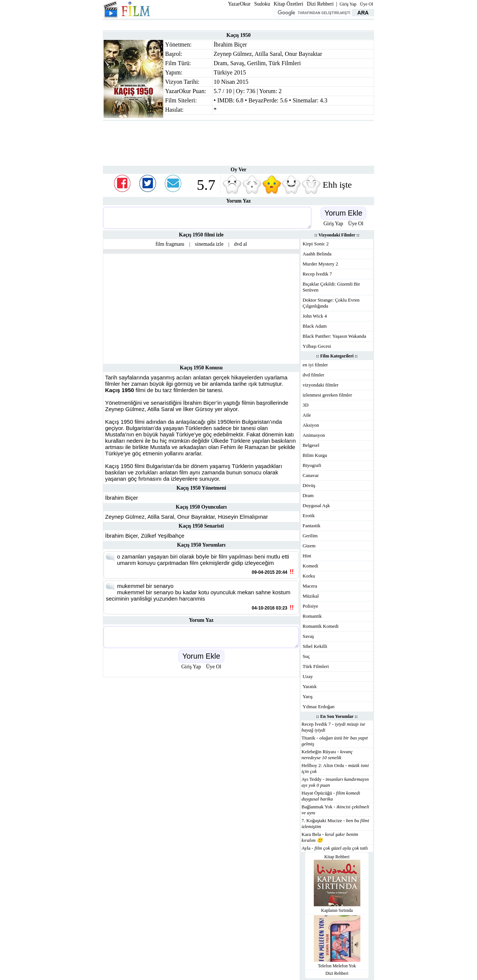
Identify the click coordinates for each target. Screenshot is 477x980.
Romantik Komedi (320, 626)
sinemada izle (209, 244)
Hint (307, 556)
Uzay (308, 676)
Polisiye (310, 606)
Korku (309, 576)
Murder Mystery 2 (320, 264)
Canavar (311, 475)
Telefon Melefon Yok (337, 966)
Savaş (237, 63)
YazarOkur (239, 4)
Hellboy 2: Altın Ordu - (335, 768)
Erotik (309, 516)
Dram (220, 63)
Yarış (308, 696)
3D (306, 405)
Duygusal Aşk (316, 505)
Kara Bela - (330, 837)
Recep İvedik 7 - (333, 727)
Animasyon (314, 435)
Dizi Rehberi (320, 4)
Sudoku (262, 4)
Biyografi (312, 465)
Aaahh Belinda (317, 254)
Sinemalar (305, 100)
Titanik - (335, 741)
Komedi (310, 566)
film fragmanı (170, 244)
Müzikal (311, 596)
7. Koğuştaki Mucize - (335, 823)
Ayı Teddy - (335, 782)
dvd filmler (313, 375)
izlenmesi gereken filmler (327, 395)
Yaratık (310, 686)
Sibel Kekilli (315, 646)
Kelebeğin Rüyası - (327, 755)
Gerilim (256, 63)
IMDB (225, 100)
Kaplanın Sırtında (337, 910)
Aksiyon (311, 425)
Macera (310, 586)
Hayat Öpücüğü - (331, 796)
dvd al (241, 244)
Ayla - (335, 848)
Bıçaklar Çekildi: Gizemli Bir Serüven (331, 287)
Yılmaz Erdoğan (319, 707)
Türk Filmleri (285, 63)
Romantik (312, 616)
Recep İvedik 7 (317, 274)
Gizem (309, 546)
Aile (307, 415)
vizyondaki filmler (320, 385)
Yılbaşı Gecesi (317, 346)
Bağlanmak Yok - (335, 810)
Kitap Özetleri (288, 4)
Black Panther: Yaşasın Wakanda (334, 336)
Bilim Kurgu (315, 455)
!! (292, 572)
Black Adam (315, 326)
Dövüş (309, 485)
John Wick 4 (315, 316)
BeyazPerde (263, 100)
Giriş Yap (348, 4)
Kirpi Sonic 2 (316, 244)
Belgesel (311, 445)
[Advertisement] (238, 24)
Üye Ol (367, 4)
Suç (306, 656)
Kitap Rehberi (337, 857)
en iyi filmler (315, 365)
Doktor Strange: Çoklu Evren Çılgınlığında (331, 303)
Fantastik (312, 526)
